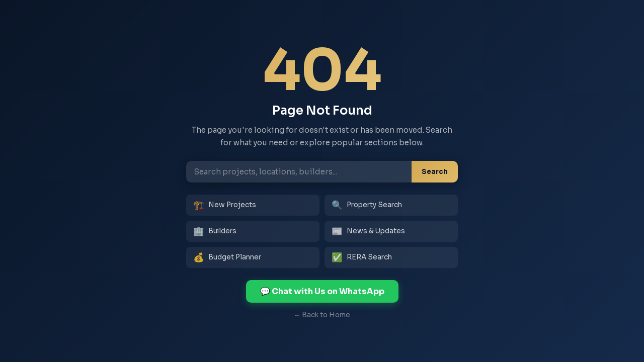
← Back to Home (322, 315)
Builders (215, 231)
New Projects (225, 205)
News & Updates (368, 231)
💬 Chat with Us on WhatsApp (322, 291)
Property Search (367, 205)
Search (435, 172)
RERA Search (362, 257)
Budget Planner (227, 257)
